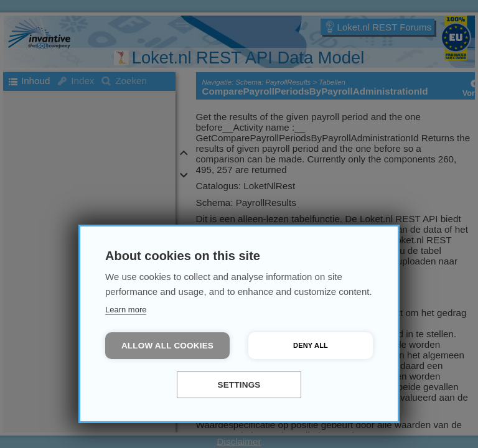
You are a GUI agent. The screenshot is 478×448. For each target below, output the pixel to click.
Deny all (311, 345)
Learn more (126, 310)
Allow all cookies (167, 346)
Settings (239, 385)
